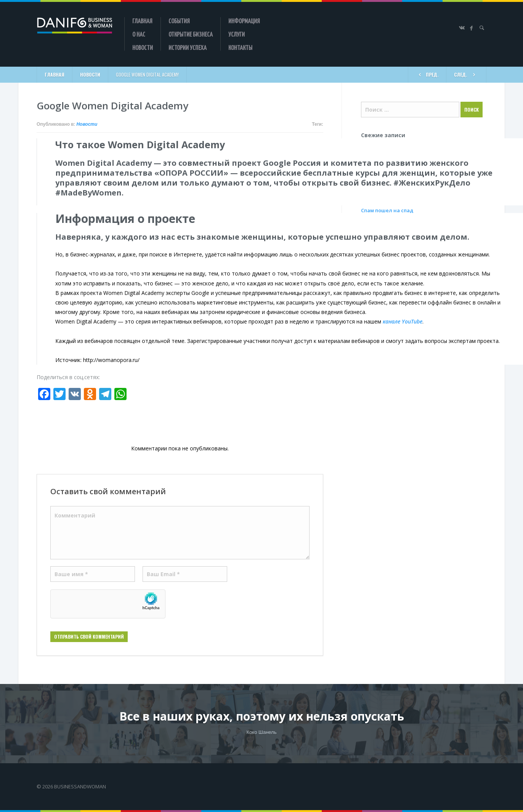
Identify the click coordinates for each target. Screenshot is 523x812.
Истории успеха (188, 47)
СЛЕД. (466, 74)
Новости (143, 47)
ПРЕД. (427, 74)
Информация (244, 21)
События (179, 21)
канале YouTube (403, 321)
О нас (139, 34)
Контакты (240, 47)
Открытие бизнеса (191, 34)
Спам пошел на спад (387, 210)
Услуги (237, 34)
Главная (142, 21)
